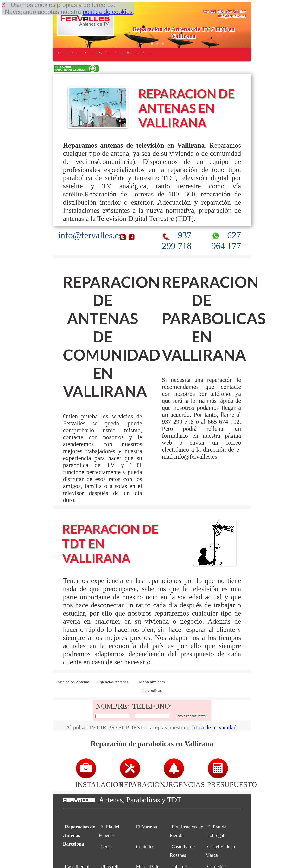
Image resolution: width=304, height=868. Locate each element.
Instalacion (89, 53)
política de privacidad (212, 727)
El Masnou (147, 827)
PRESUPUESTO (232, 780)
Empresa (75, 53)
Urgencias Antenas (113, 682)
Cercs (106, 847)
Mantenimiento (133, 53)
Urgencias (118, 53)
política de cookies (108, 12)
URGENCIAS (184, 780)
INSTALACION (99, 780)
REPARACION (142, 780)
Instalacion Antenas (73, 682)
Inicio (60, 53)
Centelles (145, 847)
